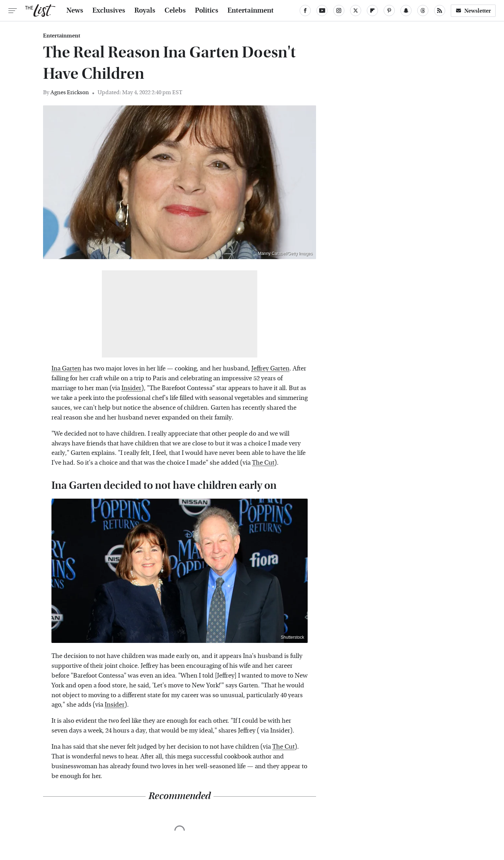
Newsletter (473, 11)
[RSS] (440, 11)
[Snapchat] (406, 11)
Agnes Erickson (70, 92)
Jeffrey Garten (270, 369)
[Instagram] (339, 11)
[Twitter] (356, 11)
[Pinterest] (389, 11)
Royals (145, 11)
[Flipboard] (372, 11)
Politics (207, 11)
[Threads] (423, 11)
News (75, 11)
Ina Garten (66, 369)
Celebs (175, 11)
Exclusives (109, 11)
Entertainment (251, 11)
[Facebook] (305, 11)
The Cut (263, 463)
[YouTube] (322, 11)
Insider (131, 388)
